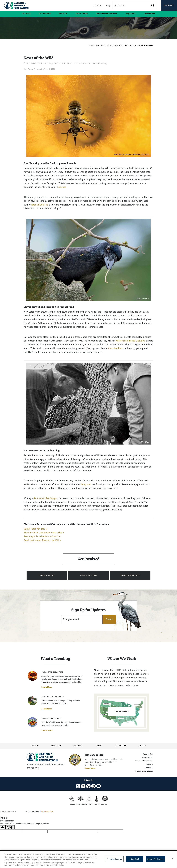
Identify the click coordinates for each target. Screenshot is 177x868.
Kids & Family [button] (82, 14)
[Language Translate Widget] (14, 812)
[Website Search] (134, 5)
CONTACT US (56, 746)
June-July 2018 (130, 46)
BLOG (99, 746)
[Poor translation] (10, 827)
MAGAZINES (78, 746)
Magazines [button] (131, 14)
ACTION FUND (121, 746)
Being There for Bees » (35, 529)
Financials (149, 768)
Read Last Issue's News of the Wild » (42, 540)
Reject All (135, 859)
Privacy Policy (147, 758)
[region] (88, 859)
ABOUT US (35, 746)
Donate (169, 5)
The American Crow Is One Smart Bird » (44, 533)
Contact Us (97, 5)
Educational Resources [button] (107, 14)
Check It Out (47, 730)
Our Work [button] (26, 14)
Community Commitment (144, 771)
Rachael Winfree (40, 205)
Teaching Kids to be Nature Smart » (42, 536)
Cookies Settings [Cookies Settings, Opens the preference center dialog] (115, 859)
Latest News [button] (150, 14)
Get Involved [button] (45, 14)
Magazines (100, 46)
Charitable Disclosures (144, 761)
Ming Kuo (86, 484)
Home (92, 46)
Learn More (47, 687)
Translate (47, 812)
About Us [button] (63, 14)
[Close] (173, 859)
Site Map (149, 764)
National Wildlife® (115, 46)
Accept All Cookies (155, 859)
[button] (109, 619)
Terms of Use (148, 754)
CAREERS (142, 746)
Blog (108, 5)
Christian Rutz (115, 348)
